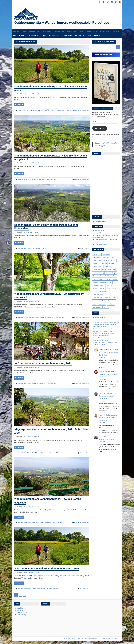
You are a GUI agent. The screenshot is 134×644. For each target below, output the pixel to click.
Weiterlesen (19, 105)
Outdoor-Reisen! (34, 35)
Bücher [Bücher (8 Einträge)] (95, 263)
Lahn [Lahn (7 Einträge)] (95, 273)
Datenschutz (106, 639)
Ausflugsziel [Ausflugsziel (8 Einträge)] (106, 254)
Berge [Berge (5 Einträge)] (113, 257)
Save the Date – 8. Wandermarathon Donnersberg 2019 (47, 569)
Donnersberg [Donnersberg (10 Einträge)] (103, 263)
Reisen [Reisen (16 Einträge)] (95, 279)
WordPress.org (21, 615)
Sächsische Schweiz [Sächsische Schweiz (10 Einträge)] (99, 285)
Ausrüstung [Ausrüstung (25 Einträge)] (106, 257)
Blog (24, 31)
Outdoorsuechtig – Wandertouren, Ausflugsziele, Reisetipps (62, 23)
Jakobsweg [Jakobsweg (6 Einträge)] (111, 270)
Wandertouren (35, 31)
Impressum (116, 639)
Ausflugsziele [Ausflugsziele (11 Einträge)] (97, 257)
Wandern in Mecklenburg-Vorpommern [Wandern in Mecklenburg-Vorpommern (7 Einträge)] (104, 301)
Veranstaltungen (60, 110)
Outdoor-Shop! (19, 35)
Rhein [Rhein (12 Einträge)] (108, 279)
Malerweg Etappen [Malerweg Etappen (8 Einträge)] (111, 273)
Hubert (101, 415)
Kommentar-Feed (22, 613)
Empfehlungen (105, 31)
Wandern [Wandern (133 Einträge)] (116, 298)
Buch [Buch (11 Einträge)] (95, 260)
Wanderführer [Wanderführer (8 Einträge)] (103, 291)
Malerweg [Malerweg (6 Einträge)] (101, 273)
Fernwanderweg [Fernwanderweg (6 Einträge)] (98, 267)
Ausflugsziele (59, 31)
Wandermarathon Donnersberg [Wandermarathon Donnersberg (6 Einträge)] (102, 298)
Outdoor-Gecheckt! (50, 35)
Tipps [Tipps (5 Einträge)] (108, 288)
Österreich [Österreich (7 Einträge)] (105, 307)
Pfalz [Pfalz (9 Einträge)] (101, 276)
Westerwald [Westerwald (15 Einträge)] (97, 307)
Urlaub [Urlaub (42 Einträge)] (95, 291)
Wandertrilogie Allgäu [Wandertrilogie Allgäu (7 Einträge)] (99, 304)
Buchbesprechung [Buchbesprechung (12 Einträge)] (103, 260)
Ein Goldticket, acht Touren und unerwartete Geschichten (109, 352)
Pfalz (33, 453)
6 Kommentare (84, 453)
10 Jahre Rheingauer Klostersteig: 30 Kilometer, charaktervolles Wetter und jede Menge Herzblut (106, 324)
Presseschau (80, 35)
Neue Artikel (36, 110)
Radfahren (47, 31)
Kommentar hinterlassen (81, 110)
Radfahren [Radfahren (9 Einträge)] (108, 276)
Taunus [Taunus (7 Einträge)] (95, 288)
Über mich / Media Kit (95, 35)
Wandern (68, 110)
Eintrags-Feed (21, 610)
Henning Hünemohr (105, 372)
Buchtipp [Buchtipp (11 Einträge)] (113, 260)
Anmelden (20, 608)
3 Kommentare (84, 248)
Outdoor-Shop (82, 639)
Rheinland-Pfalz (45, 110)
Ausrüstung (72, 31)
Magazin (16, 31)
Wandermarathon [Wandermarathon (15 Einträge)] (98, 295)
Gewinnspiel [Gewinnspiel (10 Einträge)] (108, 267)
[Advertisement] (106, 185)
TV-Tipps (116, 31)
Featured (28, 110)
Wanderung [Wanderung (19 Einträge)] (111, 304)
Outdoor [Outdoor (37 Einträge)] (96, 276)
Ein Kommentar (84, 588)
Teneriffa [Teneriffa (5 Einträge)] (102, 288)
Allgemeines (21, 317)
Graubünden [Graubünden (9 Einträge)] (97, 270)
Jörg (39, 94)
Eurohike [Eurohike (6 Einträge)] (111, 263)
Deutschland (21, 110)
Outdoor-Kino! (66, 35)
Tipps (81, 31)
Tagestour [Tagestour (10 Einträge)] (110, 285)
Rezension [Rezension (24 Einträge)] (102, 279)
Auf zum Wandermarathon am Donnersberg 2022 (43, 363)
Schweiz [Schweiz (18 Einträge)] (96, 282)
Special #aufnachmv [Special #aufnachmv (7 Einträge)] (106, 282)
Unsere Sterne (92, 31)
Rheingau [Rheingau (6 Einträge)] (115, 279)
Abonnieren (100, 128)
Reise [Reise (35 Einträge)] (115, 276)
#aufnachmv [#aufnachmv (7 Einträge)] (97, 254)
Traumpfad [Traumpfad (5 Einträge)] (115, 288)
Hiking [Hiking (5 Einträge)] (104, 270)
